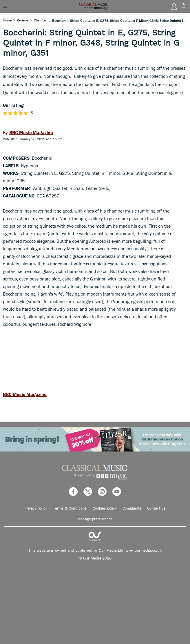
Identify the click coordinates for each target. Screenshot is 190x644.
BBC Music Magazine (25, 394)
